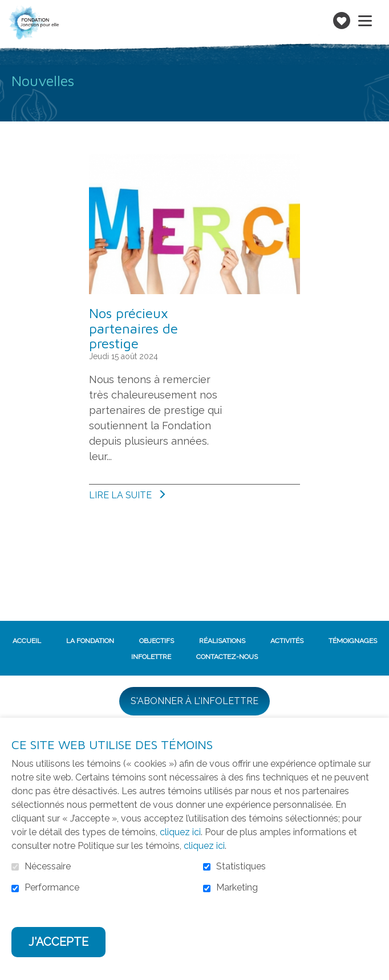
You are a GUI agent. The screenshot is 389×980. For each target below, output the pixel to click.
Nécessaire (48, 867)
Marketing (237, 888)
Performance (52, 888)
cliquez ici (180, 832)
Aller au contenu (9, 9)
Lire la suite (151, 495)
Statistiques (241, 867)
